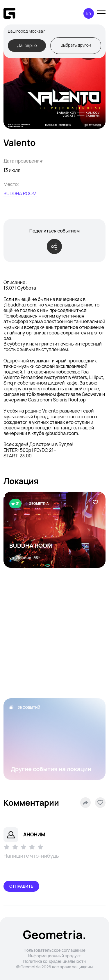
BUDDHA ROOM (20, 193)
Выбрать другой (76, 45)
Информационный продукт (54, 956)
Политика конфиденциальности (55, 961)
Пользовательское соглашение (54, 950)
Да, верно (27, 45)
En (89, 13)
